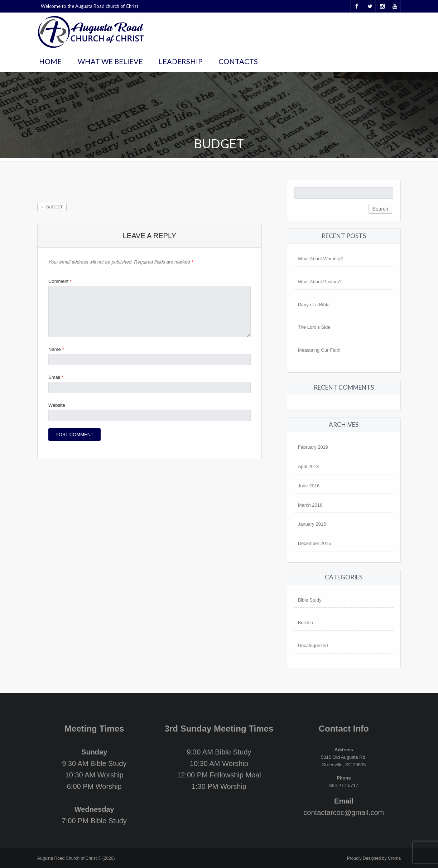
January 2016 (312, 524)
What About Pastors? (320, 282)
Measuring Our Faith (319, 350)
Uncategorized (313, 645)
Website (57, 405)
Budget (52, 207)
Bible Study (310, 600)
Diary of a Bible (314, 305)
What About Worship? (321, 259)
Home (50, 61)
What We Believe (110, 61)
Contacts (238, 61)
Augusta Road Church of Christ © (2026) (76, 858)
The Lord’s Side (314, 327)
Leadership (181, 61)
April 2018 (309, 466)
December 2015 (315, 543)
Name (56, 349)
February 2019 (313, 447)
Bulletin (306, 623)
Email (56, 377)
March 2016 (310, 505)
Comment (60, 281)
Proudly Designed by (374, 858)
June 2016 (309, 486)
